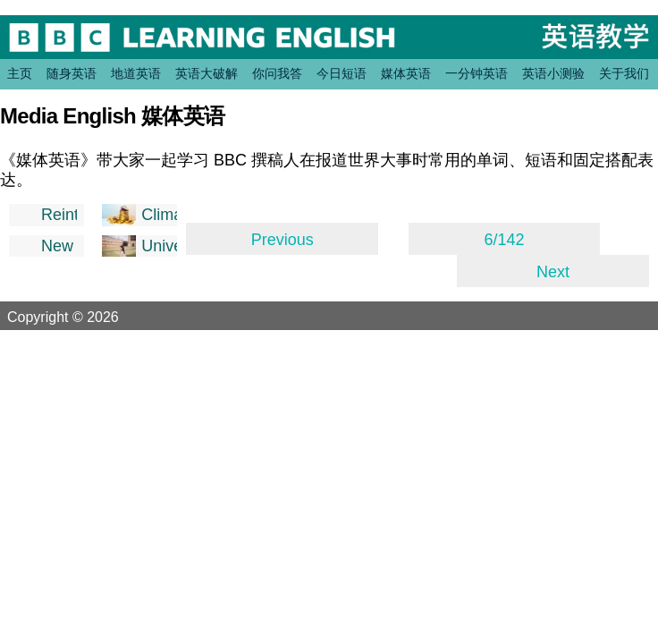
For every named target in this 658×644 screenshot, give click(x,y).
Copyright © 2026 (84, 317)
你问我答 (277, 73)
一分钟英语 (477, 73)
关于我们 (624, 73)
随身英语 (72, 73)
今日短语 (342, 73)
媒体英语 (406, 73)
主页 (20, 73)
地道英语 (136, 73)
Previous (283, 240)
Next (553, 272)
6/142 (505, 240)
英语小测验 (553, 73)
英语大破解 (207, 73)
